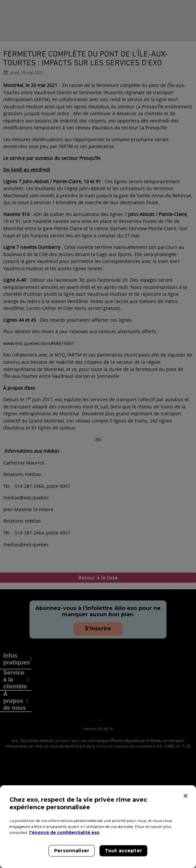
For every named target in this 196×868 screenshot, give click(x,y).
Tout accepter (123, 851)
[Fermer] (186, 796)
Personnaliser (72, 851)
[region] (98, 827)
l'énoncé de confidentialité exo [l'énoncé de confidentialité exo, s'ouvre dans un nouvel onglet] (64, 832)
